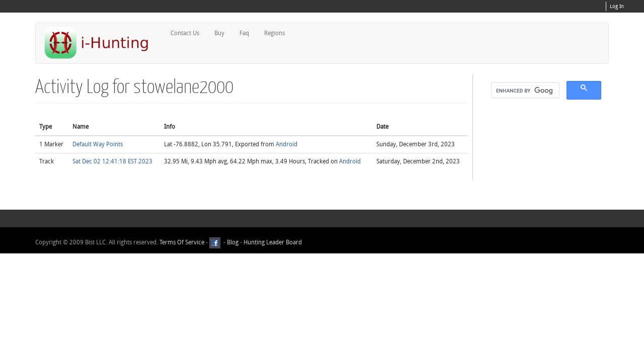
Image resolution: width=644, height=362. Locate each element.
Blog (233, 242)
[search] (524, 90)
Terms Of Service (182, 242)
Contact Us (185, 33)
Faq (244, 33)
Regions (274, 33)
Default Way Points (98, 144)
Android (287, 144)
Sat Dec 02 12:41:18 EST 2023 (112, 161)
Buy (219, 33)
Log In (617, 7)
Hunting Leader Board (272, 242)
